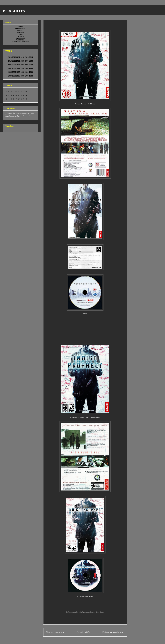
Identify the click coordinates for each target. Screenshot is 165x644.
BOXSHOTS (14, 11)
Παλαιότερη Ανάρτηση (113, 632)
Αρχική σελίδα (83, 632)
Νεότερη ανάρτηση (55, 632)
